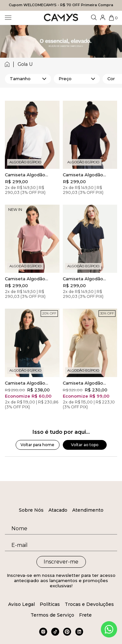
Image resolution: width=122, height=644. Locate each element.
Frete (85, 615)
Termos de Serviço (52, 615)
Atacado (58, 510)
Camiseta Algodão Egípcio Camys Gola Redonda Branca (26, 175)
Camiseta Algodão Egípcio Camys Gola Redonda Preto (84, 175)
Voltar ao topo (85, 445)
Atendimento (88, 510)
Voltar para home (37, 445)
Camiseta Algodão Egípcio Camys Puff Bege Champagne (84, 383)
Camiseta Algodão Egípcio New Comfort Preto (29, 383)
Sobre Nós (31, 510)
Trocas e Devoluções (89, 604)
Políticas (50, 604)
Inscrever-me (61, 562)
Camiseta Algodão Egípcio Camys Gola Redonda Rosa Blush (28, 279)
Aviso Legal (21, 604)
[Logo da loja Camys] (61, 18)
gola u (25, 64)
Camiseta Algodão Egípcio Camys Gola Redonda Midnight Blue (89, 279)
